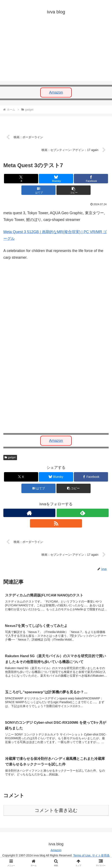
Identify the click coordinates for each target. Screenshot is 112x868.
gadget (10, 458)
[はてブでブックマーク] (38, 191)
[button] (74, 191)
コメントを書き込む (56, 812)
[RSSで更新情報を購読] (56, 524)
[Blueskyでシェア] (56, 179)
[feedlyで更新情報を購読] (83, 513)
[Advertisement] (56, 52)
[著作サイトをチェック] (29, 513)
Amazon (56, 92)
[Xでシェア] (21, 179)
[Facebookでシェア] (91, 179)
